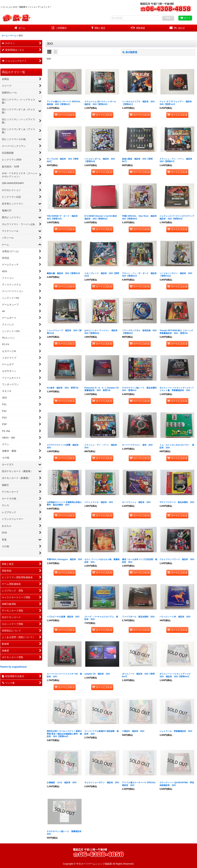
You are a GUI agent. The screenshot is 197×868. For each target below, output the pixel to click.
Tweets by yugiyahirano (13, 667)
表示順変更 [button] (130, 52)
